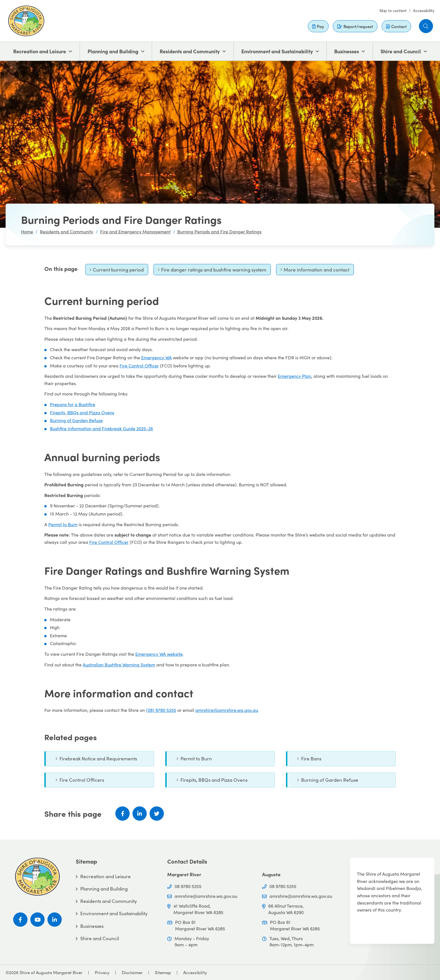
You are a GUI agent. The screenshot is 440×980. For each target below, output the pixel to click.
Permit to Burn (63, 524)
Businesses (347, 51)
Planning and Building (113, 51)
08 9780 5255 (188, 886)
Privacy (102, 972)
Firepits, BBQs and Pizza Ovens (82, 412)
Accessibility (424, 10)
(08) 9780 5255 (161, 710)
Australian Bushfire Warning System (119, 664)
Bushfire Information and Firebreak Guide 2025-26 (101, 428)
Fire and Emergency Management (135, 231)
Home (27, 231)
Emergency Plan (295, 376)
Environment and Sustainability (277, 51)
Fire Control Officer (139, 365)
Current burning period (117, 271)
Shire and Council (401, 51)
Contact (396, 26)
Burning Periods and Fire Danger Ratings (219, 231)
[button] (426, 26)
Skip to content (393, 10)
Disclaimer (132, 972)
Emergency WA (156, 357)
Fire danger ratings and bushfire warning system (212, 271)
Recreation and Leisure (40, 51)
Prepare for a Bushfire (73, 404)
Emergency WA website (159, 654)
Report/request (355, 26)
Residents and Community (190, 51)
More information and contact (315, 271)
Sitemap (163, 972)
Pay (318, 26)
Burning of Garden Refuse (76, 420)
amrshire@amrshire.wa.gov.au (227, 710)
